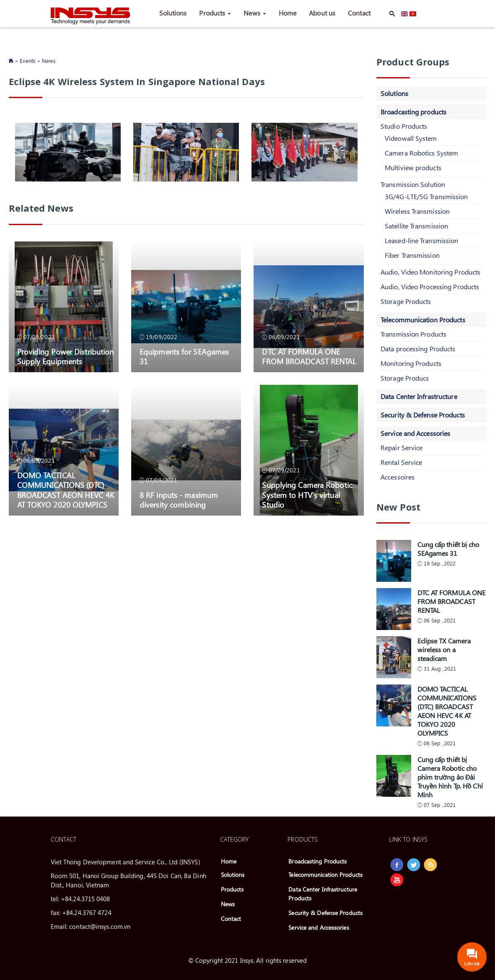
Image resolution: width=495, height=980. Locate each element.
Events (28, 61)
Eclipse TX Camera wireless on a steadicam (444, 649)
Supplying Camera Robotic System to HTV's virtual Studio (307, 495)
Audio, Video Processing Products (430, 286)
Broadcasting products (413, 112)
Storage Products (406, 301)
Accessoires (398, 477)
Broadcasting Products (317, 861)
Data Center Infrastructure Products (323, 894)
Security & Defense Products (423, 415)
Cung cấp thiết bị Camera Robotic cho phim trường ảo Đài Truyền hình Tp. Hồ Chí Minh (450, 777)
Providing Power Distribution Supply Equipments (66, 356)
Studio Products (404, 126)
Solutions (173, 13)
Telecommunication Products (423, 320)
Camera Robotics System (421, 153)
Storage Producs (405, 378)
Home (288, 13)
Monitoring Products (411, 363)
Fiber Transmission (412, 255)
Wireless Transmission (417, 211)
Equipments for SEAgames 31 (184, 356)
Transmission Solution (413, 184)
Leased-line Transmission (421, 240)
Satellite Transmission (416, 226)
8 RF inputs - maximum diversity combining (179, 500)
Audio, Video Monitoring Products (430, 272)
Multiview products (413, 167)
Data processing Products (418, 349)
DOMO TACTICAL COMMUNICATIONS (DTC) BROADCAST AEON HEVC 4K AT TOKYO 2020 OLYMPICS (66, 490)
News (255, 13)
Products (215, 13)
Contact (359, 13)
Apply (392, 14)
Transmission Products (413, 334)
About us (322, 13)
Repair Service (402, 447)
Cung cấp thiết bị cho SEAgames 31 (448, 549)
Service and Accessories (415, 433)
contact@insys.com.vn (100, 926)
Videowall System (411, 138)
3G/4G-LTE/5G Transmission (426, 196)
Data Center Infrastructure (419, 396)
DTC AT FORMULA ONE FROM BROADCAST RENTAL (309, 356)
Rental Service (401, 462)
